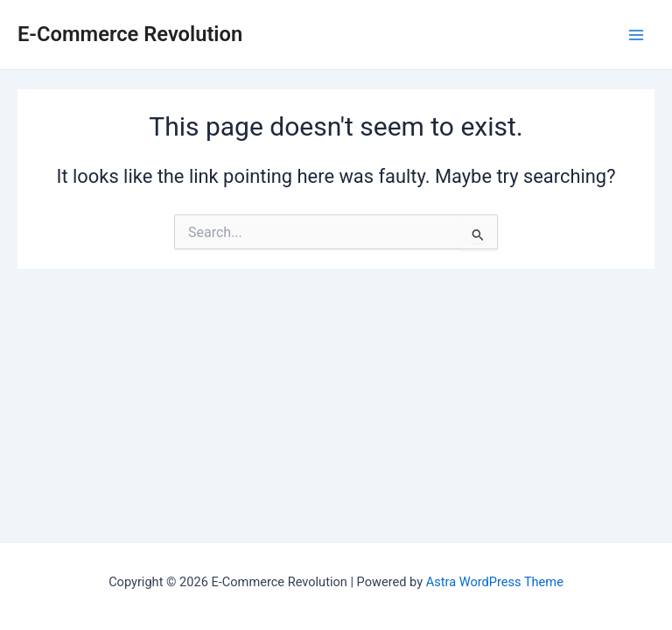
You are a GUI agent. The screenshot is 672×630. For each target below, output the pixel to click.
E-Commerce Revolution (130, 34)
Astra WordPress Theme (495, 582)
